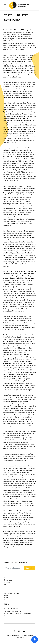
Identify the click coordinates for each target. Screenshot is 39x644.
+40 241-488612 (12, 609)
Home (6, 578)
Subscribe (30, 568)
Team (6, 585)
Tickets (7, 598)
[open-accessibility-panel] (35, 640)
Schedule (7, 582)
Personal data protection (12, 593)
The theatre (8, 580)
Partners (7, 596)
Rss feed (7, 600)
